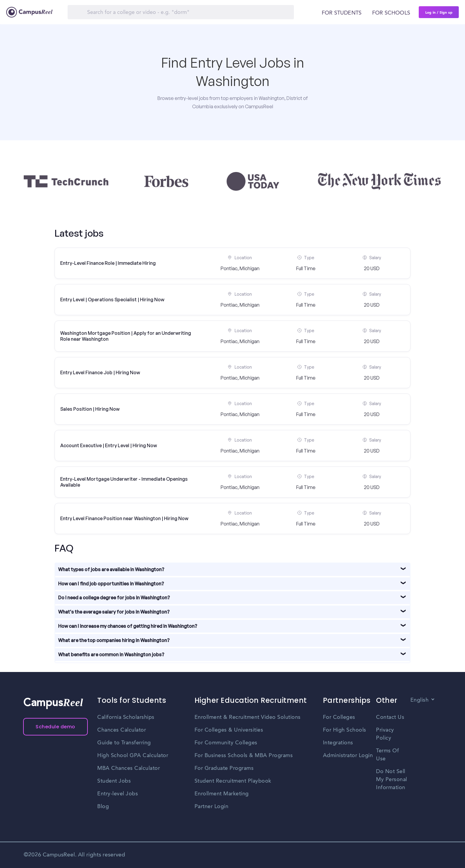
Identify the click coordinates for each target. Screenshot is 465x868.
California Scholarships (126, 717)
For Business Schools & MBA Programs (244, 756)
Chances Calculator (122, 730)
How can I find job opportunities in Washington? (111, 584)
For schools (391, 13)
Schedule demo (55, 727)
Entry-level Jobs (118, 794)
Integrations (338, 743)
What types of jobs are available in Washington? (111, 569)
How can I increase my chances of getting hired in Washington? (128, 626)
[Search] (181, 12)
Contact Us (390, 717)
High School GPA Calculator (133, 756)
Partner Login (212, 807)
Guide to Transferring (124, 743)
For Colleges (339, 717)
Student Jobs (114, 781)
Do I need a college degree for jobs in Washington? (114, 598)
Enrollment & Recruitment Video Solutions (248, 717)
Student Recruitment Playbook (233, 781)
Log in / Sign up (439, 12)
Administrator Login (348, 756)
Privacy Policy (385, 734)
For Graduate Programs (224, 768)
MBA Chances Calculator (129, 768)
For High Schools (345, 730)
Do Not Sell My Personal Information (392, 780)
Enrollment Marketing (222, 794)
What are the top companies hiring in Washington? (114, 640)
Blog (103, 807)
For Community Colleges (226, 743)
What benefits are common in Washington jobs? (111, 654)
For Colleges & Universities (229, 730)
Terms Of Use (387, 755)
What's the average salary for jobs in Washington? (114, 612)
